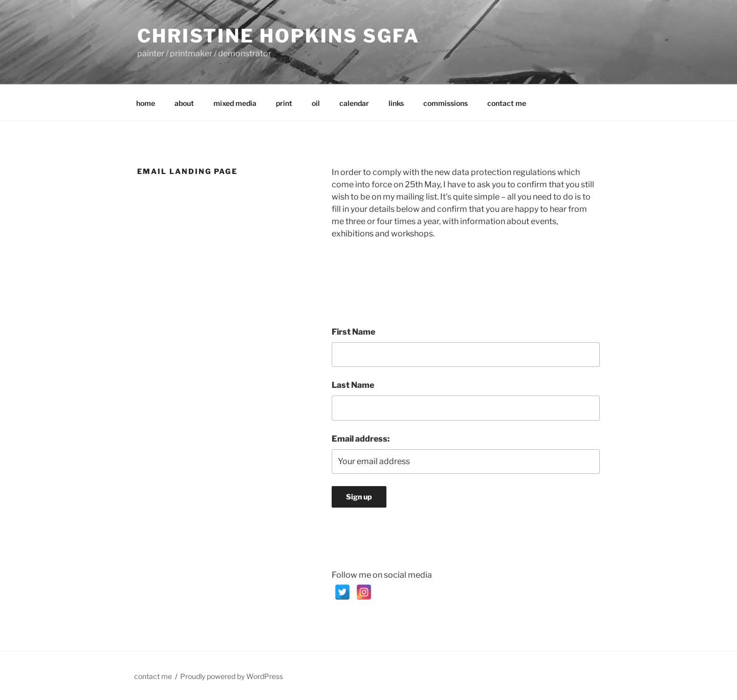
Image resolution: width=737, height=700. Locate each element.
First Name (353, 332)
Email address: (361, 439)
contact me (507, 103)
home (146, 103)
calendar (354, 103)
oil (316, 103)
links (396, 103)
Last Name (353, 385)
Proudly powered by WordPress (232, 676)
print (284, 103)
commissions (446, 103)
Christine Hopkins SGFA (278, 36)
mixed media (235, 103)
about (184, 103)
